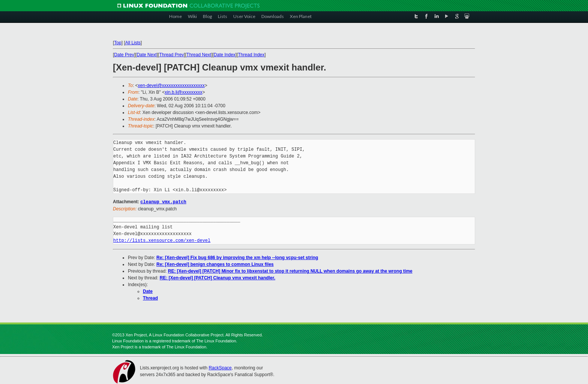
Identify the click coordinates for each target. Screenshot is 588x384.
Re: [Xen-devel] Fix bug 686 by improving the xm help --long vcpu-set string (237, 257)
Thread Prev (171, 55)
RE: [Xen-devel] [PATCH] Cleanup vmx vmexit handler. (217, 277)
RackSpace (220, 367)
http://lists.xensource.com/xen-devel (162, 240)
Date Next (146, 55)
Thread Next (199, 55)
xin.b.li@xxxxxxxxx (183, 92)
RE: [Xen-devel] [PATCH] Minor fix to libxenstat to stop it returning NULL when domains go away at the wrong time (290, 271)
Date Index (225, 55)
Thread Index (251, 55)
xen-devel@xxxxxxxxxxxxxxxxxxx (171, 85)
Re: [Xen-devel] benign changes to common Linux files (215, 264)
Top (118, 43)
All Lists (133, 43)
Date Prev (124, 55)
